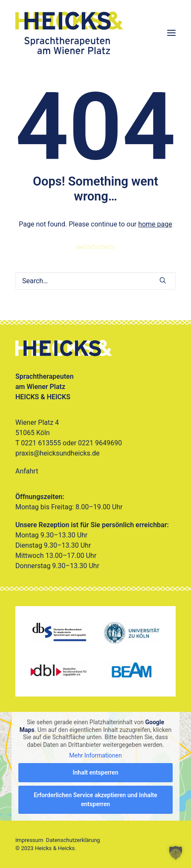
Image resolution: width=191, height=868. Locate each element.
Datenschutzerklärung (73, 840)
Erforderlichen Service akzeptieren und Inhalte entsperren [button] (95, 800)
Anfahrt (27, 471)
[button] (171, 33)
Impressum (29, 840)
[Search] (95, 281)
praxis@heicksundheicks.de (58, 453)
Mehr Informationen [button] (95, 755)
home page (155, 224)
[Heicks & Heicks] (95, 33)
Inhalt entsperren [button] (96, 772)
